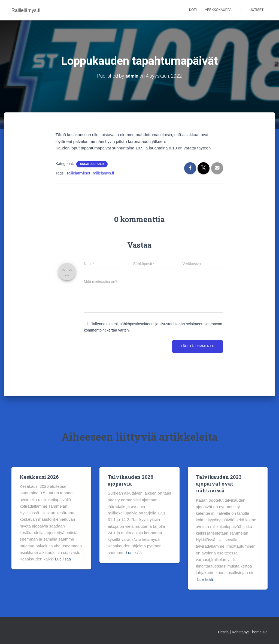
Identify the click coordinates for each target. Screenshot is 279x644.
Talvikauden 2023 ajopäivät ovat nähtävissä (219, 483)
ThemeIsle (259, 632)
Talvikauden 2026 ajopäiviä (131, 480)
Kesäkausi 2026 (39, 477)
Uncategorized (92, 164)
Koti (193, 10)
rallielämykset (79, 173)
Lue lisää (63, 559)
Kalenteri (241, 10)
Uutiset (257, 10)
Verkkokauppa (218, 10)
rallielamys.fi (103, 173)
